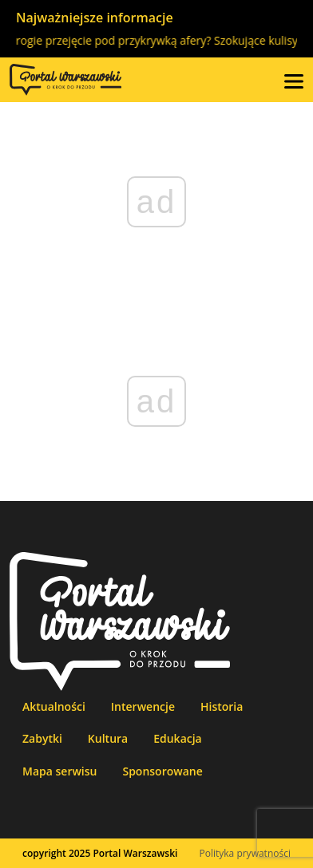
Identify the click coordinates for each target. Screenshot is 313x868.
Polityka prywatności (245, 853)
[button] (294, 80)
